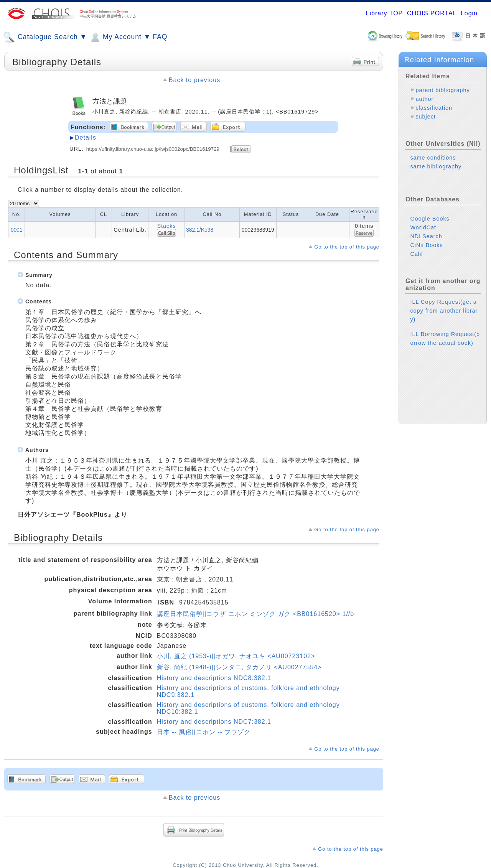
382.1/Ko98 (200, 230)
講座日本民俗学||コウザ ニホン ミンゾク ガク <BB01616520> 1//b (255, 614)
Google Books (430, 219)
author (424, 99)
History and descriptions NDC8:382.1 (214, 678)
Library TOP (384, 13)
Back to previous (194, 80)
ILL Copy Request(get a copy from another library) (444, 311)
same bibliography (436, 166)
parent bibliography (442, 90)
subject (426, 117)
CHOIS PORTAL (432, 13)
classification (434, 108)
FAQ (160, 37)
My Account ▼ (120, 37)
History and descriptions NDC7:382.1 (214, 722)
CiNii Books (426, 245)
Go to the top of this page (347, 247)
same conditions (433, 158)
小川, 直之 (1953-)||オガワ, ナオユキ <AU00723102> (236, 656)
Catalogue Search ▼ (45, 37)
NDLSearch (426, 236)
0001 (17, 230)
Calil (416, 254)
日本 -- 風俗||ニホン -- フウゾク (204, 732)
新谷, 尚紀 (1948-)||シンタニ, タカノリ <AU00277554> (239, 667)
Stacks (166, 226)
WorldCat (423, 227)
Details (86, 138)
